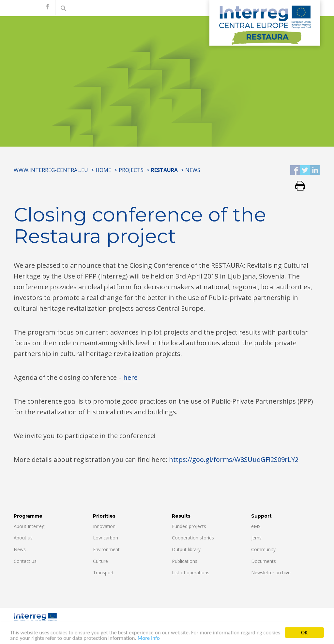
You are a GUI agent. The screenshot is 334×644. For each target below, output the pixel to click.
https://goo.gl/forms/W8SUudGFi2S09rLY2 (234, 459)
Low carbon (106, 538)
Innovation (104, 526)
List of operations (191, 572)
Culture (100, 561)
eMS (256, 526)
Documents (264, 561)
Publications (185, 561)
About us (23, 538)
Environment (106, 549)
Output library (186, 549)
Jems (256, 538)
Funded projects (189, 526)
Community (263, 549)
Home (103, 170)
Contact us (25, 561)
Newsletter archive (271, 572)
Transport (103, 572)
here (130, 377)
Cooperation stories (193, 538)
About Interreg (29, 526)
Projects (131, 170)
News (193, 170)
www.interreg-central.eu (51, 170)
